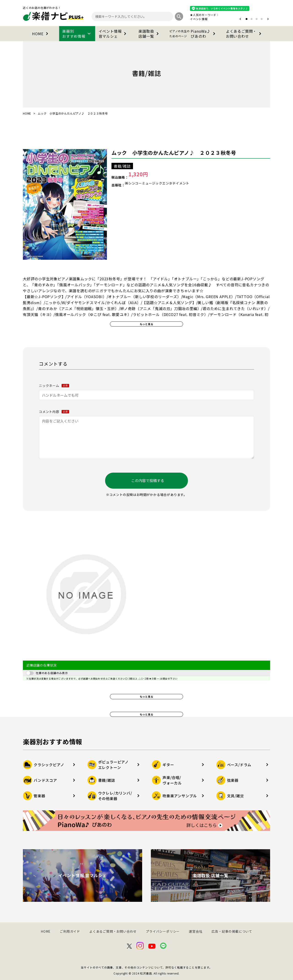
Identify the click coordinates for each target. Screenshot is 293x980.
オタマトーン (185, 19)
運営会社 (196, 931)
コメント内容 (54, 412)
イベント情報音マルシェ (113, 34)
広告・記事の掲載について (232, 931)
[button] (240, 19)
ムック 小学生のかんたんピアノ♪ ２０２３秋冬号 (174, 153)
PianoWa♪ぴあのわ (193, 34)
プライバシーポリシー (163, 931)
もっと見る (147, 324)
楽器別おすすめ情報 (77, 34)
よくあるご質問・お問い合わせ (244, 34)
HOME (41, 34)
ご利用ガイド (70, 931)
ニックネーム (54, 386)
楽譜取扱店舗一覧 (149, 34)
